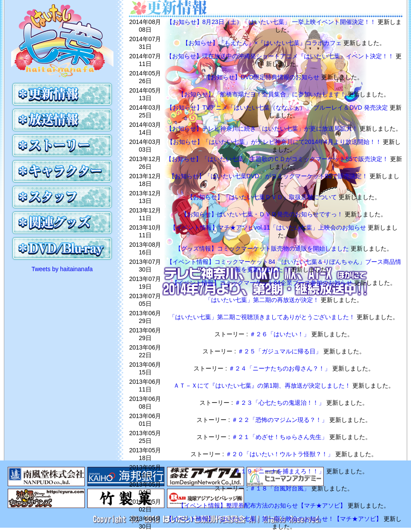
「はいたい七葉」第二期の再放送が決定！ (263, 300)
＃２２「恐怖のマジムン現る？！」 (280, 420)
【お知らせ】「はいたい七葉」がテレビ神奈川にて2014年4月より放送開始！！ (275, 142)
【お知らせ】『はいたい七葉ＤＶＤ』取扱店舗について (263, 197)
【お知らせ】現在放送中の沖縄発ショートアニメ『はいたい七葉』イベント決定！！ (281, 56)
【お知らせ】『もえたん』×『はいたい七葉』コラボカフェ (263, 43)
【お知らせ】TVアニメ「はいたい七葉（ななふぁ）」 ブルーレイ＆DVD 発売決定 (278, 108)
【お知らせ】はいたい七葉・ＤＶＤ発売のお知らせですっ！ (263, 214)
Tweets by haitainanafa (62, 269)
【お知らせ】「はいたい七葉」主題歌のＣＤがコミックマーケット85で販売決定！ (278, 159)
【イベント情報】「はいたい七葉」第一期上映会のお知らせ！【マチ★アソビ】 (275, 519)
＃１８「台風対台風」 (280, 488)
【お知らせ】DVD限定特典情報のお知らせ (263, 77)
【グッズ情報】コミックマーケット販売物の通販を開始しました (263, 248)
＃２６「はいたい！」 (280, 334)
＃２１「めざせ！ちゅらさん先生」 (280, 437)
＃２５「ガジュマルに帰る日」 (280, 351)
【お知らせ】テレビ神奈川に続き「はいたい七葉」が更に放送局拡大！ (263, 129)
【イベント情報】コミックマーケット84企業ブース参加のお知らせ (263, 283)
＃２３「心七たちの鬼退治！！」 (280, 403)
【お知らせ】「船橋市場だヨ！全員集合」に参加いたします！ (263, 94)
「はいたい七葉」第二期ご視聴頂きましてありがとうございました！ (263, 317)
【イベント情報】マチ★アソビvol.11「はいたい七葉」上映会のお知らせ (269, 227)
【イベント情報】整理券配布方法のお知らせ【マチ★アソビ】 (263, 505)
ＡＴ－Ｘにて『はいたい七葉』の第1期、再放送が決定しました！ (263, 386)
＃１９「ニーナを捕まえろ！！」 (280, 471)
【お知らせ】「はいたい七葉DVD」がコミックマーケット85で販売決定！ (269, 176)
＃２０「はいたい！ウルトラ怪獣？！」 (280, 454)
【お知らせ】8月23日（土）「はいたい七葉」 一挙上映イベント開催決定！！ (272, 22)
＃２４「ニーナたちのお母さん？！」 (280, 368)
